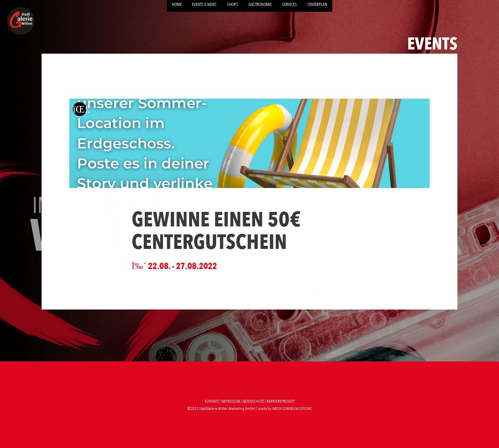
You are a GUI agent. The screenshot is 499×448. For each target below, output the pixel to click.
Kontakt (212, 401)
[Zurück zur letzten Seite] (80, 109)
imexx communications (292, 409)
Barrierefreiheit (281, 401)
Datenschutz (253, 401)
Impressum (231, 401)
